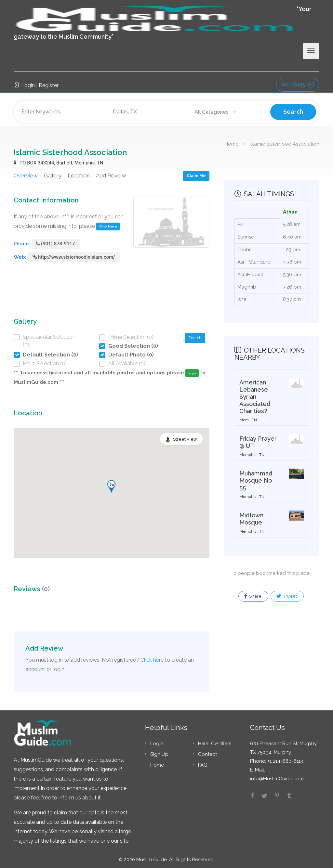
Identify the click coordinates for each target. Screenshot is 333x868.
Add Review (111, 175)
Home (232, 144)
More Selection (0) (45, 363)
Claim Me (196, 176)
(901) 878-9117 (56, 244)
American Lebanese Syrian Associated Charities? (255, 397)
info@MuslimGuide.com (277, 779)
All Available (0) (127, 363)
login (192, 373)
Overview (26, 175)
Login (157, 744)
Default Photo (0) (131, 355)
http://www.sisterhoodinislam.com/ (74, 257)
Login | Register (36, 85)
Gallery (53, 175)
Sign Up (159, 754)
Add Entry (298, 85)
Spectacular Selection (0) (49, 341)
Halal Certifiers (215, 744)
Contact (207, 754)
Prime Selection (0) (131, 337)
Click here (152, 660)
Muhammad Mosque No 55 (256, 480)
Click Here (108, 226)
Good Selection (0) (133, 346)
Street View (185, 439)
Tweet (287, 596)
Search (293, 112)
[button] (111, 486)
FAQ (203, 765)
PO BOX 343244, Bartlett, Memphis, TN (58, 163)
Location (79, 175)
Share (253, 596)
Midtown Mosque (251, 519)
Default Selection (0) (50, 355)
